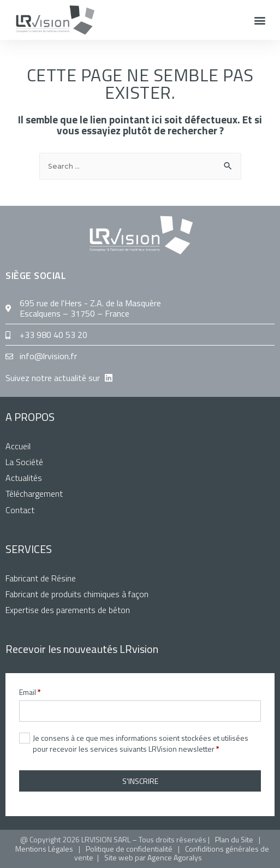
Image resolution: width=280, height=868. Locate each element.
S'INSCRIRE (140, 781)
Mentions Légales (44, 849)
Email (30, 692)
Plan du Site (234, 839)
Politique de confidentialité (129, 849)
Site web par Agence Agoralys (153, 857)
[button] (260, 20)
